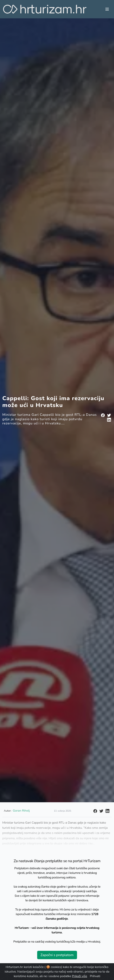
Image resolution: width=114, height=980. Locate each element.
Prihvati (95, 976)
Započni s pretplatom (57, 955)
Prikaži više (80, 976)
